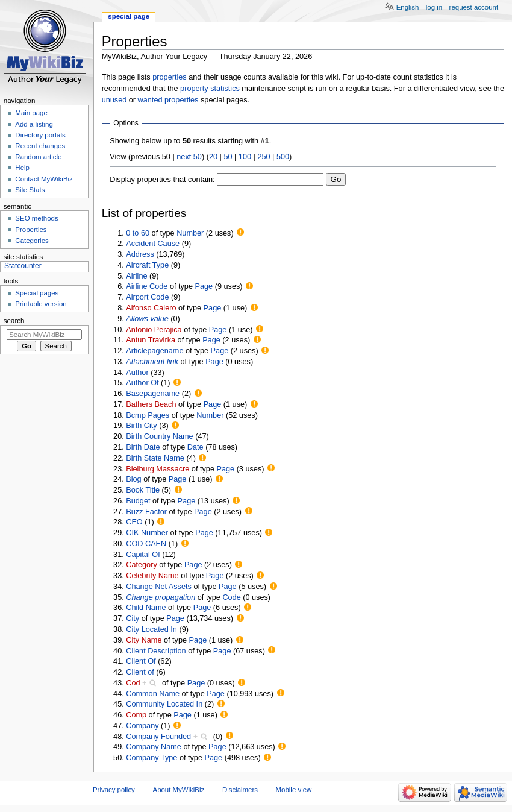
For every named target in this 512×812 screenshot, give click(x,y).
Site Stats (30, 190)
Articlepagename (155, 351)
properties (169, 77)
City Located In (151, 629)
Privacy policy (114, 790)
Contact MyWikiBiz (44, 179)
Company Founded (158, 737)
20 (213, 157)
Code (231, 597)
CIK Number (147, 533)
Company (142, 726)
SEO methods (36, 218)
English (408, 7)
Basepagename (153, 394)
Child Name (146, 608)
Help (22, 168)
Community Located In (164, 704)
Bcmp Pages (148, 415)
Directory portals (40, 135)
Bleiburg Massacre (158, 469)
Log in (434, 7)
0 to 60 (138, 233)
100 (245, 157)
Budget (138, 501)
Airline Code (147, 286)
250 (264, 157)
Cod (133, 683)
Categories (32, 241)
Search (14, 321)
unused (114, 100)
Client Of (141, 661)
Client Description (156, 651)
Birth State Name (155, 458)
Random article (38, 157)
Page (204, 286)
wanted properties (168, 100)
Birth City (141, 426)
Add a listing (34, 124)
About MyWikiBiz (179, 790)
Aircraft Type (147, 265)
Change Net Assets (159, 587)
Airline (136, 276)
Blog (133, 479)
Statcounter (23, 266)
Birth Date (143, 447)
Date (195, 447)
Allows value (147, 319)
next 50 (189, 157)
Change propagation (161, 597)
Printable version (41, 304)
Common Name (153, 694)
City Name (144, 640)
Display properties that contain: (162, 180)
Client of (140, 672)
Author (137, 373)
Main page (31, 113)
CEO (134, 522)
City (133, 618)
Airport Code (147, 297)
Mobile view (294, 790)
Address (140, 254)
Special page (129, 16)
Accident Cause (153, 244)
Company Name (154, 747)
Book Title (143, 490)
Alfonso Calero (151, 308)
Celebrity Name (152, 576)
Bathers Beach (151, 404)
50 (228, 157)
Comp (136, 715)
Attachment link (152, 362)
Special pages (37, 293)
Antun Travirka (151, 340)
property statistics (210, 89)
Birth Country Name (159, 436)
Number (190, 233)
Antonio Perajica (154, 330)
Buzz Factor (146, 512)
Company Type (151, 758)
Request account (474, 7)
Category (141, 565)
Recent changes (40, 146)
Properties (31, 230)
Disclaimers (240, 790)
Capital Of (143, 555)
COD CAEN (146, 544)
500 (283, 157)
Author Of (142, 383)
